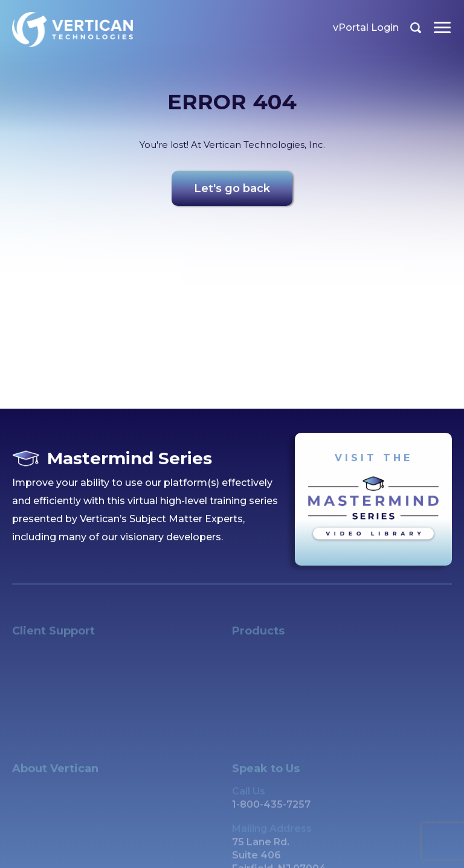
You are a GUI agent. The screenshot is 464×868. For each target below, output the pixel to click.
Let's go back (232, 191)
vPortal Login (366, 27)
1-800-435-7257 (271, 812)
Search (416, 28)
